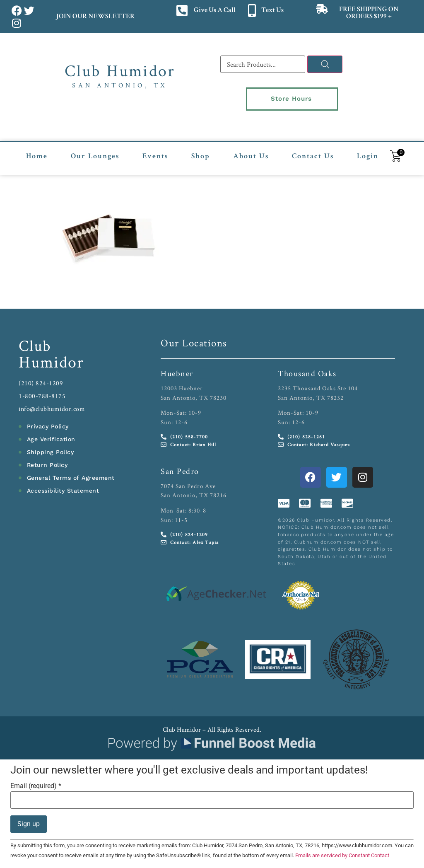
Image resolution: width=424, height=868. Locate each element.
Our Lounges (95, 152)
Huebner (177, 369)
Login (368, 152)
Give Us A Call (215, 11)
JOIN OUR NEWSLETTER (95, 17)
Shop (201, 152)
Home (37, 152)
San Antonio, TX (120, 85)
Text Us (272, 11)
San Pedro (180, 467)
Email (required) (36, 781)
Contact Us (313, 152)
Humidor (51, 357)
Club (35, 341)
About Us (251, 152)
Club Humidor (120, 70)
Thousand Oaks (307, 369)
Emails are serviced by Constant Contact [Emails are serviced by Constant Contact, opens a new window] (342, 851)
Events (155, 152)
